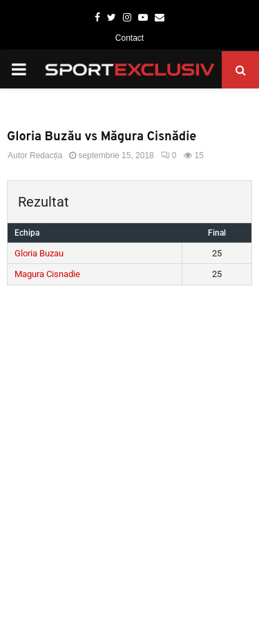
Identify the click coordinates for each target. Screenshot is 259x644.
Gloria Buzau (39, 253)
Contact (129, 38)
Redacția (46, 155)
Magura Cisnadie (47, 274)
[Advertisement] (129, 429)
